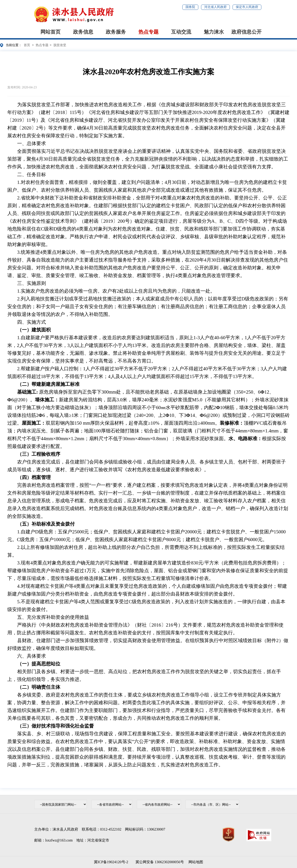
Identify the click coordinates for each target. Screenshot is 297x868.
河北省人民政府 (215, 7)
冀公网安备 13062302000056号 (159, 862)
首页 (27, 45)
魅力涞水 (214, 32)
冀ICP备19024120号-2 (111, 862)
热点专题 (148, 32)
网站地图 (196, 862)
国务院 (190, 7)
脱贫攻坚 (60, 45)
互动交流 (181, 32)
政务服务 (116, 32)
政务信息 (83, 32)
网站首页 (50, 32)
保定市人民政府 (247, 7)
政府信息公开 (247, 32)
